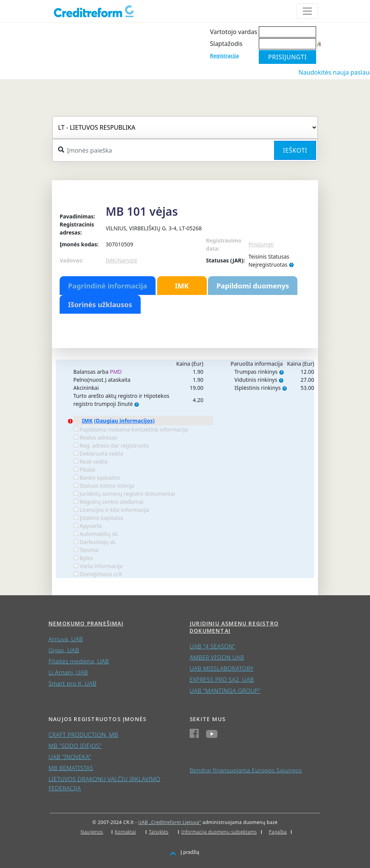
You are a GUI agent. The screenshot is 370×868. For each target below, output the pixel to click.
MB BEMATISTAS (71, 768)
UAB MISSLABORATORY (222, 668)
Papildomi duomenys (253, 286)
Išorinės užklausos (100, 305)
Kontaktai (125, 832)
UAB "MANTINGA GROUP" (225, 690)
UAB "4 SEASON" (213, 646)
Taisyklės (158, 832)
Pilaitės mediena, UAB (79, 661)
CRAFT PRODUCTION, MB (83, 734)
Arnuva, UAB (66, 639)
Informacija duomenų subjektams (219, 832)
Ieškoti (295, 150)
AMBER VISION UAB (217, 657)
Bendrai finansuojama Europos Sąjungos (246, 770)
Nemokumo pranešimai (86, 623)
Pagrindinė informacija (108, 286)
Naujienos (92, 832)
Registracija (224, 55)
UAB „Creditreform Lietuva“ (170, 822)
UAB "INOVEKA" (70, 757)
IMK (182, 286)
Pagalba (278, 832)
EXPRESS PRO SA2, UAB (222, 679)
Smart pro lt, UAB (73, 683)
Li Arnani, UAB (68, 672)
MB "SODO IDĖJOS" (75, 746)
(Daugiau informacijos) (124, 421)
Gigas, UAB (64, 650)
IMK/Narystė (121, 260)
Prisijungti (261, 244)
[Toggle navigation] (307, 11)
